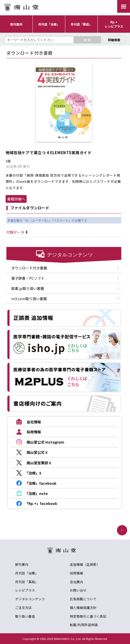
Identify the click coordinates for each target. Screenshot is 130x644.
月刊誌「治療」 (27, 573)
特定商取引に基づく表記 (88, 616)
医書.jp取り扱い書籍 (28, 288)
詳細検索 (114, 40)
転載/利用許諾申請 (84, 625)
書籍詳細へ (16, 199)
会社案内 (77, 582)
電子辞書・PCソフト (28, 278)
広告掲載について (83, 599)
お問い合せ (78, 590)
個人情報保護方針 (83, 608)
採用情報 (77, 573)
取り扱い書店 (25, 616)
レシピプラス (25, 590)
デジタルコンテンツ (30, 599)
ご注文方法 (23, 608)
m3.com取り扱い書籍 (29, 299)
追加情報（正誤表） (85, 564)
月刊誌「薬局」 (27, 582)
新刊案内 (22, 564)
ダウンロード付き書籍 (29, 268)
